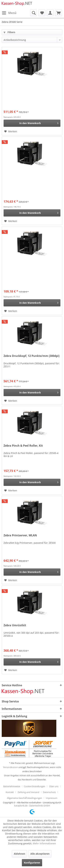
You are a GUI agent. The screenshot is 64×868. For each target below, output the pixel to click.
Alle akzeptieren (40, 854)
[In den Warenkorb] (32, 123)
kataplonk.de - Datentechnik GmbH (32, 806)
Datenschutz (49, 792)
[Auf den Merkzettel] (11, 131)
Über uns (54, 786)
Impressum (52, 798)
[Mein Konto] (50, 13)
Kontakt (10, 792)
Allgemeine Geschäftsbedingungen (24, 798)
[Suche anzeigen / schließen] (33, 13)
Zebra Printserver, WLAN (20, 535)
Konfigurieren (32, 863)
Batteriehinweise (12, 786)
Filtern (9, 32)
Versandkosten (10, 767)
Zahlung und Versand (28, 792)
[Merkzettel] (42, 13)
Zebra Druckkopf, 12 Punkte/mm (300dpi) (31, 356)
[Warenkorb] (59, 13)
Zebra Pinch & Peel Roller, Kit (23, 446)
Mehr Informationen (44, 843)
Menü (9, 12)
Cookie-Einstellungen (35, 786)
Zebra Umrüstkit (15, 625)
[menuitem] (9, 13)
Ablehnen (19, 854)
